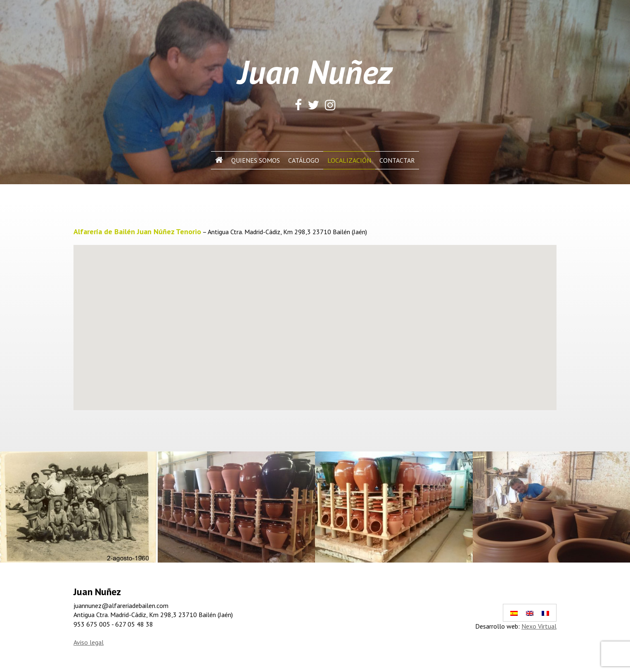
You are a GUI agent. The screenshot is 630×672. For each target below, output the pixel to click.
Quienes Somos (256, 160)
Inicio (219, 160)
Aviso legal (89, 642)
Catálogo (304, 160)
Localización (349, 160)
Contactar (397, 160)
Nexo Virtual (539, 626)
